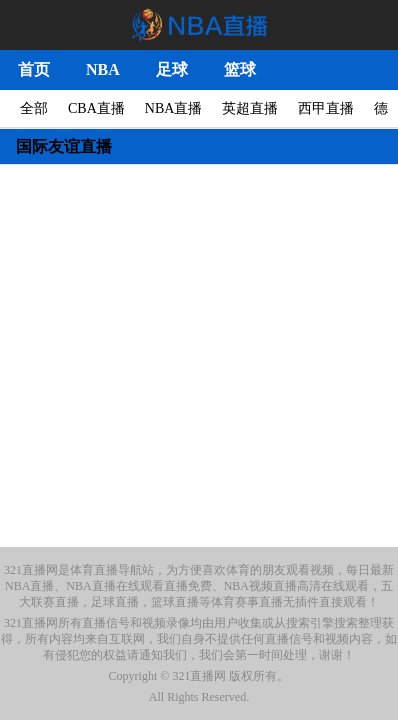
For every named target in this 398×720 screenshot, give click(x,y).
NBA (103, 69)
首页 (34, 69)
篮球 (240, 69)
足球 (172, 69)
